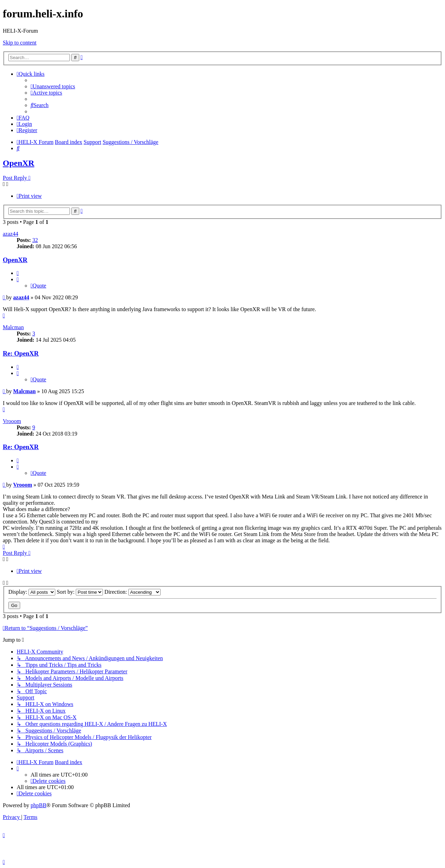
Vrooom (12, 421)
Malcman (13, 327)
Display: (32, 592)
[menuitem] (53, 86)
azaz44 (10, 234)
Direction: (132, 592)
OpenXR (19, 163)
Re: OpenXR (21, 353)
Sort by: (80, 592)
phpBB (38, 805)
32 (35, 240)
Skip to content (20, 43)
